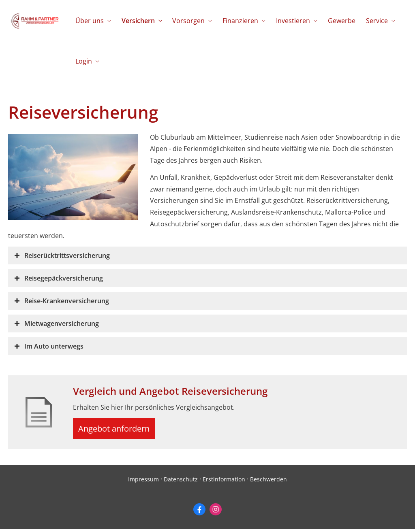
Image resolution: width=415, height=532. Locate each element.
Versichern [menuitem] (137, 21)
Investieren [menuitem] (290, 21)
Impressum (143, 482)
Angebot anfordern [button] (118, 430)
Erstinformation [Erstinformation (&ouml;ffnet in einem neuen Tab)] (224, 482)
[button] (67, 255)
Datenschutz (181, 482)
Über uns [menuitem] (89, 21)
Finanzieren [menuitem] (238, 21)
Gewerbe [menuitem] (338, 21)
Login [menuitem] (83, 61)
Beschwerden (268, 482)
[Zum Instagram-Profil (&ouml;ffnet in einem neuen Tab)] (216, 513)
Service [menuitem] (372, 21)
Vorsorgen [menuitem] (187, 21)
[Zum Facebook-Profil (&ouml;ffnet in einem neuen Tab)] (199, 513)
